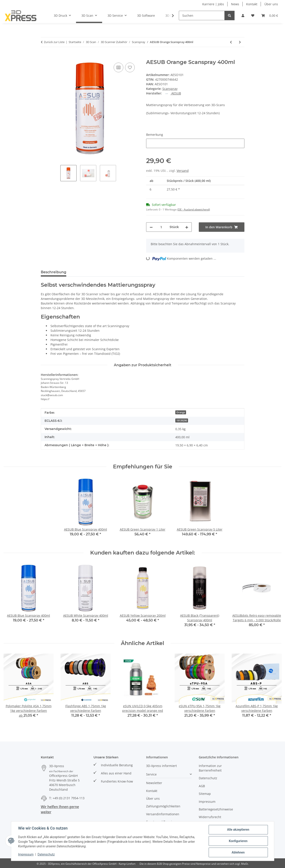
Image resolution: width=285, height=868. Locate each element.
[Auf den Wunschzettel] (130, 67)
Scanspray (170, 89)
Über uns (271, 4)
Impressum (26, 854)
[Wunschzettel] (253, 15)
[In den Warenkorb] (44, 57)
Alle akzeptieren (238, 830)
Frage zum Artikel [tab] (122, 272)
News (235, 4)
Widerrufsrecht (210, 817)
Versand (183, 171)
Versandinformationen (163, 814)
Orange (181, 412)
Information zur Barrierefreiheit (210, 768)
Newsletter (154, 783)
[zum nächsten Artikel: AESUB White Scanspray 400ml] (240, 42)
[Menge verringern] (151, 227)
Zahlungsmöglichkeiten (163, 806)
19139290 (182, 420)
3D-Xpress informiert (161, 766)
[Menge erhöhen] (187, 227)
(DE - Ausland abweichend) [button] (194, 209)
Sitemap (205, 794)
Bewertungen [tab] (86, 272)
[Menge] (161, 227)
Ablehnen (238, 852)
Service (151, 774)
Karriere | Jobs (213, 4)
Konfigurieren (238, 841)
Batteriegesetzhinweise (216, 809)
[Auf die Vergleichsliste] (118, 67)
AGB (202, 786)
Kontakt (252, 4)
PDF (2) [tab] (152, 272)
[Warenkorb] (270, 15)
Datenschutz (46, 854)
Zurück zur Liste (54, 42)
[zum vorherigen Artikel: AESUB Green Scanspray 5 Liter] (231, 42)
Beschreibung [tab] (54, 272)
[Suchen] (202, 15)
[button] (243, 15)
